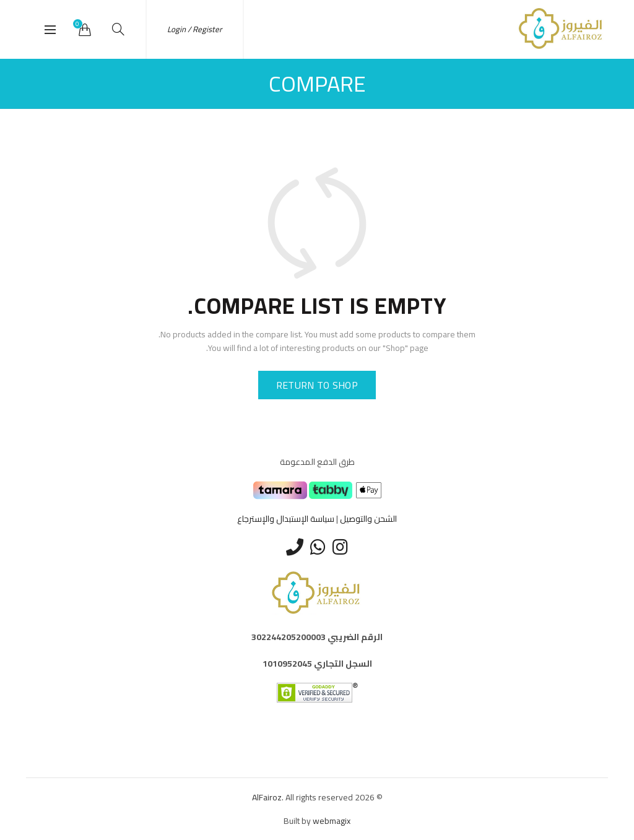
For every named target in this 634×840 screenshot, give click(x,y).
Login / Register (195, 29)
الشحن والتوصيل (368, 519)
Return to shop (317, 385)
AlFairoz (267, 797)
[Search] (118, 29)
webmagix (332, 821)
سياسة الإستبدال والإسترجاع (286, 519)
